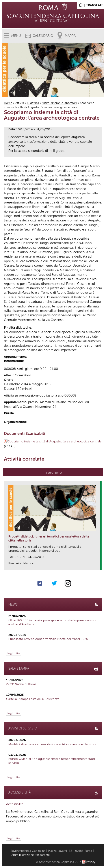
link (98, 565)
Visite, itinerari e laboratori (60, 103)
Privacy (91, 862)
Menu (16, 36)
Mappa (70, 36)
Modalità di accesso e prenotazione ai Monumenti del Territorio (53, 744)
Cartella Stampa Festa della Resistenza (33, 699)
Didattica (33, 103)
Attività (20, 103)
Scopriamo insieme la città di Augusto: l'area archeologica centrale (55, 441)
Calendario (43, 36)
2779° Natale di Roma (21, 684)
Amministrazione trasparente (31, 855)
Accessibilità (15, 804)
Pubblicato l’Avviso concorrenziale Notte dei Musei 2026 (48, 639)
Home (8, 103)
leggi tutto (14, 653)
